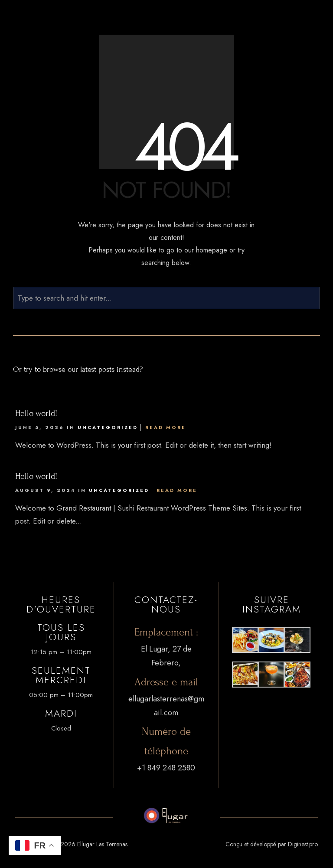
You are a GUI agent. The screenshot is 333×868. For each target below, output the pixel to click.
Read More (166, 427)
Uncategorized (108, 427)
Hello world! (36, 413)
